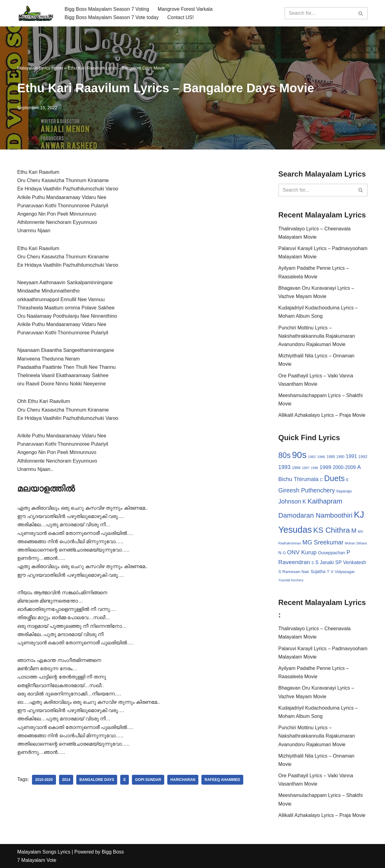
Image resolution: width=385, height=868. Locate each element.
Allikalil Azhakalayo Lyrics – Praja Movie (322, 415)
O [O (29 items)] (284, 553)
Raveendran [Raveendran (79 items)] (294, 562)
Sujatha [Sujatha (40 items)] (318, 571)
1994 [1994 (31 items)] (296, 468)
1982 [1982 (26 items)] (312, 457)
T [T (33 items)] (328, 572)
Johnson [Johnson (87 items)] (290, 501)
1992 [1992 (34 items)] (363, 457)
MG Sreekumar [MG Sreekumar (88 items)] (323, 542)
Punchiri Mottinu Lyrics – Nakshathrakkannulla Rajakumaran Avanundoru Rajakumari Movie (317, 336)
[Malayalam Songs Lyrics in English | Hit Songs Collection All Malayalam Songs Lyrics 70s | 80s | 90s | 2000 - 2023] (36, 13)
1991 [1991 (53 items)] (351, 456)
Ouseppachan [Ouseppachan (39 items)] (331, 553)
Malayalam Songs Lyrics (44, 852)
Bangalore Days (97, 780)
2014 (66, 780)
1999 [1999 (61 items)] (325, 467)
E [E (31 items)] (348, 480)
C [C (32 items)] (321, 480)
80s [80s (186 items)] (284, 455)
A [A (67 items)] (359, 467)
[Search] (319, 13)
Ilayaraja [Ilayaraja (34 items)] (344, 491)
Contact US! (181, 17)
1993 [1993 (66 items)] (284, 467)
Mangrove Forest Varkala (185, 9)
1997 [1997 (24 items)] (306, 468)
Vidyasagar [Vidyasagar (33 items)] (345, 572)
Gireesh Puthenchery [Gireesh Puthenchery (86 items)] (307, 490)
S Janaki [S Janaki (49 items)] (324, 562)
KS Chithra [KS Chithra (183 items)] (331, 530)
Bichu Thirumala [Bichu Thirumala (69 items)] (298, 479)
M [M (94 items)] (354, 531)
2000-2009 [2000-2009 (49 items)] (344, 467)
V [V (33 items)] (332, 572)
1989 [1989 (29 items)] (331, 457)
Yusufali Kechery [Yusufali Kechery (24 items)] (291, 580)
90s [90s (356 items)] (299, 455)
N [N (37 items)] (280, 553)
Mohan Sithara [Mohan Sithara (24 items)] (356, 543)
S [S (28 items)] (313, 563)
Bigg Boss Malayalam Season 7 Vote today (112, 17)
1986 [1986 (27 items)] (321, 457)
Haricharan (183, 780)
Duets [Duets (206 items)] (334, 478)
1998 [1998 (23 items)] (315, 468)
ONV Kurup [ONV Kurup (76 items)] (302, 552)
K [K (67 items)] (304, 502)
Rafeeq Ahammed (222, 780)
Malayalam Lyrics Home (40, 68)
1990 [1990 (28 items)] (341, 457)
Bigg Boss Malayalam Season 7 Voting (107, 9)
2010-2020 (44, 780)
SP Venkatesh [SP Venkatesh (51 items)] (351, 562)
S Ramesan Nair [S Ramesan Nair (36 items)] (294, 572)
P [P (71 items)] (348, 552)
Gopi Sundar (148, 780)
